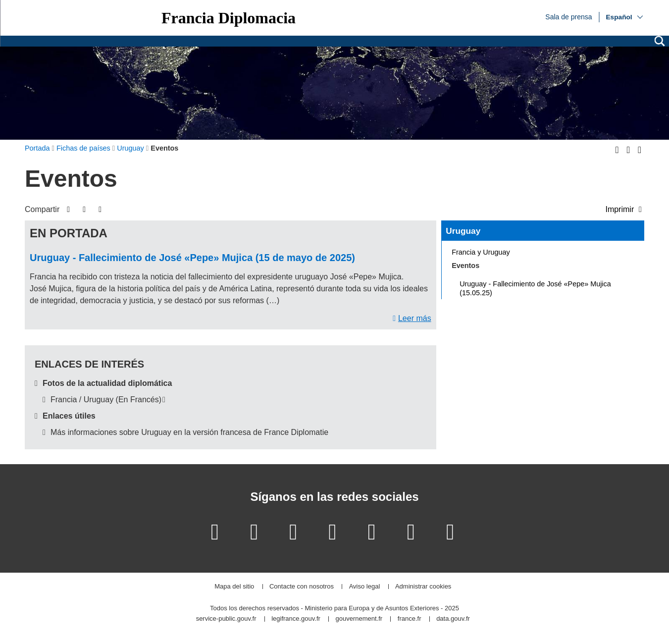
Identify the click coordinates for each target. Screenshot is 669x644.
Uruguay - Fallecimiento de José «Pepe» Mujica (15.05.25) (535, 288)
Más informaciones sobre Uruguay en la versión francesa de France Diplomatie (189, 432)
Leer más (415, 318)
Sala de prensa (568, 16)
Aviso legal (365, 587)
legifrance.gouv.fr (296, 619)
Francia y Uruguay (481, 252)
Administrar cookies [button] (423, 587)
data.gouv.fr (453, 619)
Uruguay (463, 231)
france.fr (410, 619)
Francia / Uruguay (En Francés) (106, 400)
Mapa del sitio (234, 587)
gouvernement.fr (359, 619)
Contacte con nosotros (302, 587)
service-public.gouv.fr (226, 619)
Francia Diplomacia (229, 18)
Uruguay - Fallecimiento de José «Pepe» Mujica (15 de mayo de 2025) (192, 258)
